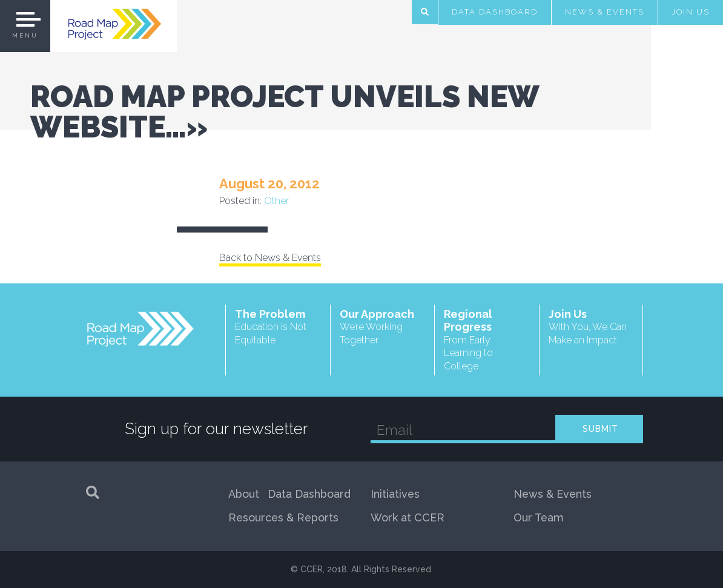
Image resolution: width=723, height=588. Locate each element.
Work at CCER (408, 517)
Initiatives (395, 494)
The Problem (278, 327)
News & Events (605, 12)
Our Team (539, 517)
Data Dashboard (495, 12)
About (244, 494)
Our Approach (383, 327)
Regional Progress (487, 340)
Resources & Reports (283, 517)
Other (276, 201)
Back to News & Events (270, 258)
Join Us (691, 12)
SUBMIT (600, 429)
